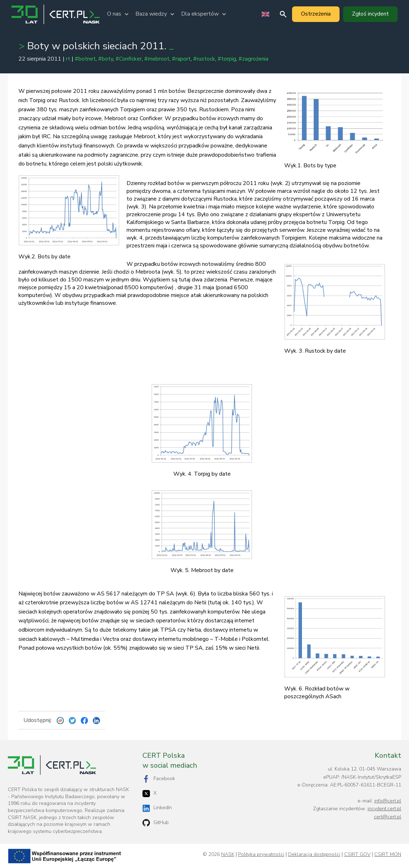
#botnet (85, 59)
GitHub (156, 823)
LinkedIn (157, 808)
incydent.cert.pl (384, 809)
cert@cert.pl (388, 817)
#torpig (227, 59)
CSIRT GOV (357, 855)
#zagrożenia (253, 59)
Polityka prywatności (261, 855)
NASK (228, 855)
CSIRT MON (388, 855)
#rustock (204, 59)
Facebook (159, 779)
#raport (181, 59)
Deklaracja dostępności (314, 855)
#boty (106, 59)
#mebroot (157, 59)
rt (68, 59)
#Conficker (129, 59)
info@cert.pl (388, 801)
